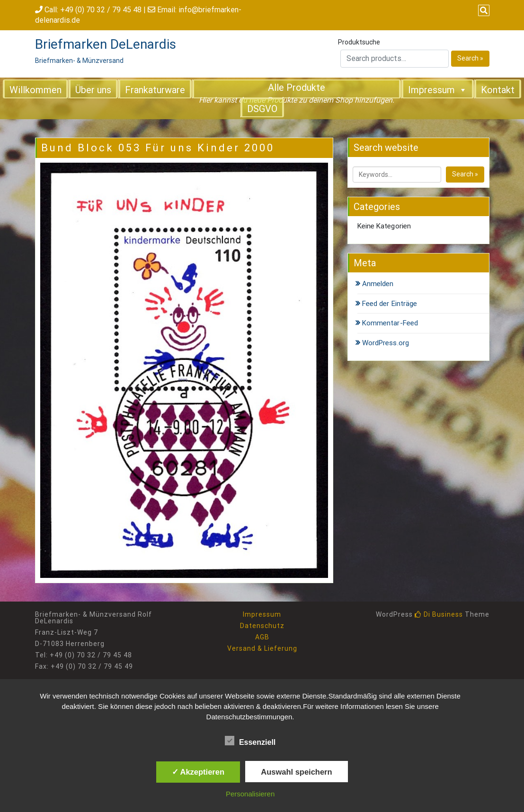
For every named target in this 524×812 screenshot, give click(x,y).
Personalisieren (250, 794)
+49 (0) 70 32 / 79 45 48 (101, 10)
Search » (470, 58)
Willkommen (36, 90)
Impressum (438, 89)
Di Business (439, 614)
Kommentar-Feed (390, 323)
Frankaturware (155, 90)
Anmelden (378, 284)
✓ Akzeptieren (198, 772)
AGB (262, 637)
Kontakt (498, 90)
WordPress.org (386, 343)
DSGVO (262, 109)
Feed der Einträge (390, 304)
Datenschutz (262, 626)
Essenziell (250, 741)
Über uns (93, 90)
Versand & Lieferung (262, 648)
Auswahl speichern (296, 772)
